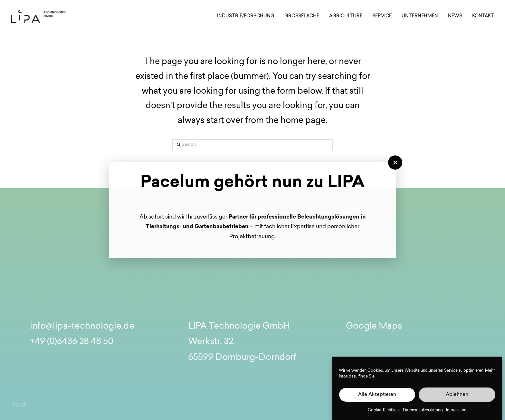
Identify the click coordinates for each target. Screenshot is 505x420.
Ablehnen (457, 395)
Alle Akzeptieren (377, 395)
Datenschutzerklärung (423, 410)
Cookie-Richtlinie (384, 410)
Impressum (456, 410)
